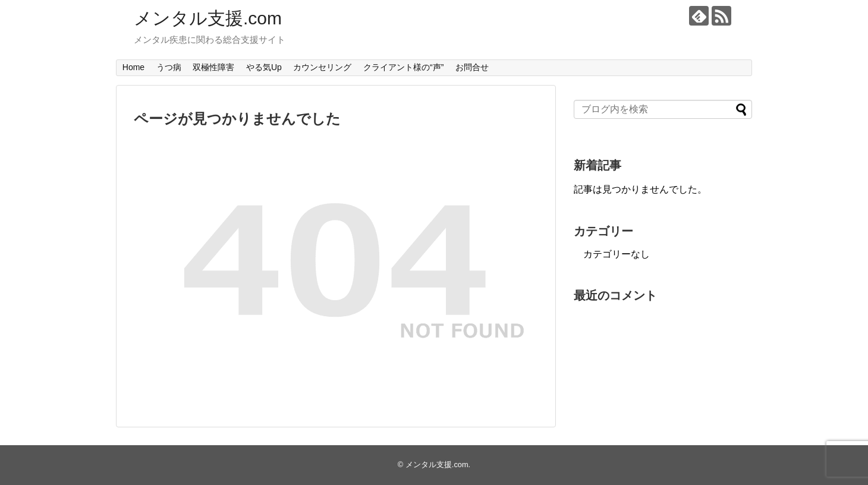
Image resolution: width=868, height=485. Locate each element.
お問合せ (472, 67)
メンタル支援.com (208, 18)
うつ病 (169, 67)
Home (133, 67)
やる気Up (264, 67)
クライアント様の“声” (403, 67)
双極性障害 (213, 67)
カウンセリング (322, 67)
